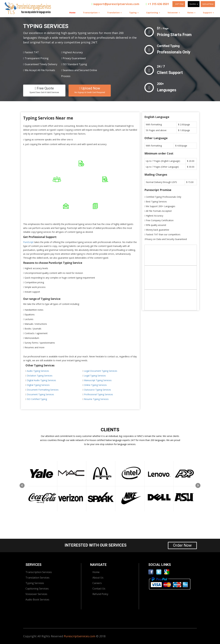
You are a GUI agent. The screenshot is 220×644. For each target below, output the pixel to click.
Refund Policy (100, 594)
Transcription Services (39, 572)
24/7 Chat (179, 4)
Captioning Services (37, 589)
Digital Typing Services (38, 385)
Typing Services (35, 583)
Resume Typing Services (96, 399)
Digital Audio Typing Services (41, 380)
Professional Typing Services (98, 394)
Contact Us (99, 589)
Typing (134, 13)
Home (72, 13)
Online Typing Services (95, 385)
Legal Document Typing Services (101, 371)
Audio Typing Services (38, 371)
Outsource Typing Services (97, 390)
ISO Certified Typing (37, 399)
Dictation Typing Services (40, 376)
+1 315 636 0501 (157, 4)
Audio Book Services (37, 600)
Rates (191, 13)
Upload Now (208, 4)
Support (208, 13)
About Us (98, 578)
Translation (114, 13)
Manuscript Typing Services (98, 380)
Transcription (91, 13)
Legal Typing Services (95, 376)
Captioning (153, 13)
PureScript (28, 242)
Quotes (194, 4)
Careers (97, 583)
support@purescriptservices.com (115, 4)
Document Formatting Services (43, 390)
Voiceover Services (36, 594)
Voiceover (174, 13)
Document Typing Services (40, 394)
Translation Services (37, 578)
